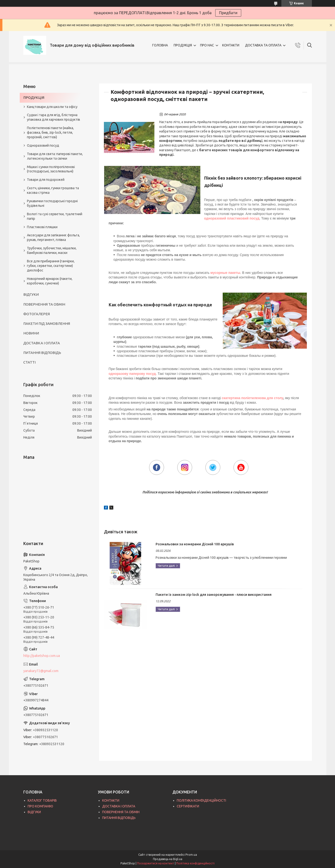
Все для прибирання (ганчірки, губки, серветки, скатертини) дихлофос (51, 266)
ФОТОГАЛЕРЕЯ (37, 314)
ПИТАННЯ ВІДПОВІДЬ (42, 353)
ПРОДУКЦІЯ (183, 45)
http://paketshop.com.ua (42, 656)
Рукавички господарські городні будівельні (52, 203)
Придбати (228, 13)
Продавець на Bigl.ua (168, 859)
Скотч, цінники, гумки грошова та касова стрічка (53, 190)
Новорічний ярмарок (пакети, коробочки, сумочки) (50, 281)
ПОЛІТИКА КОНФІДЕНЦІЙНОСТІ (201, 800)
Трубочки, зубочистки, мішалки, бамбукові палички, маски (52, 250)
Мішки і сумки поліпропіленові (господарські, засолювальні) (51, 169)
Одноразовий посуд (43, 145)
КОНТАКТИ (231, 45)
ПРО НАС (207, 45)
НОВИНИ (31, 333)
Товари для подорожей (46, 180)
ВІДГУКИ (31, 294)
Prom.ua (191, 855)
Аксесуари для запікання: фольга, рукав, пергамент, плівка (53, 237)
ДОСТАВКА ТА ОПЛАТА (263, 45)
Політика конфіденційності (195, 863)
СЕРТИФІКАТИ (188, 806)
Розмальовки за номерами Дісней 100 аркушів (195, 544)
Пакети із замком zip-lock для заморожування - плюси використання (214, 595)
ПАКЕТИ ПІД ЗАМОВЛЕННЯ (47, 324)
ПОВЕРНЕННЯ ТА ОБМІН (44, 304)
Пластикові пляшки (42, 227)
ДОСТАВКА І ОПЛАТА (42, 343)
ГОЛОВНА (160, 45)
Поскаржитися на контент (156, 863)
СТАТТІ (29, 362)
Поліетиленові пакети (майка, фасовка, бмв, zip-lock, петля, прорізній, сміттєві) (50, 132)
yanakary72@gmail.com (41, 671)
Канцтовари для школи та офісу (52, 107)
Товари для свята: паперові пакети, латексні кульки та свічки (55, 156)
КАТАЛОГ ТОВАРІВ (42, 800)
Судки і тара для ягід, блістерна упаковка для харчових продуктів (54, 117)
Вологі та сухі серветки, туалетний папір (55, 216)
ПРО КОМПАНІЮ (40, 806)
